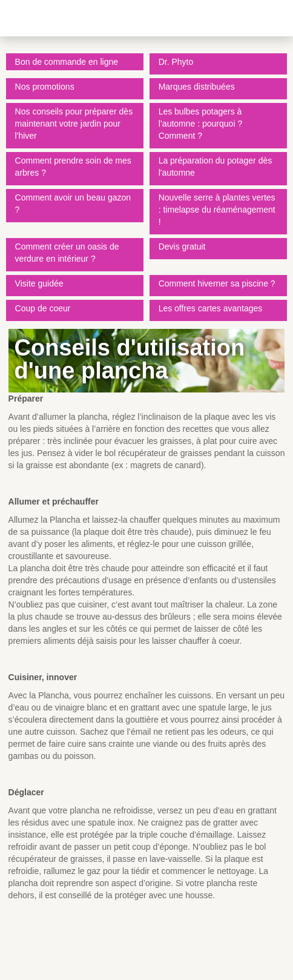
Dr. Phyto (176, 62)
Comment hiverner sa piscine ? (217, 283)
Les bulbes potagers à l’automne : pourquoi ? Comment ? (201, 124)
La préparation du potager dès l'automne (216, 167)
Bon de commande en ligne (67, 62)
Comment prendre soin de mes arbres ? (73, 167)
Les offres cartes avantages (211, 308)
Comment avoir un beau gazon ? (73, 204)
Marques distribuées (197, 87)
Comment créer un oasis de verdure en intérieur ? (67, 253)
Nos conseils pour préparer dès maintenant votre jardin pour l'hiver (74, 124)
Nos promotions (45, 87)
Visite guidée (39, 283)
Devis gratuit (182, 247)
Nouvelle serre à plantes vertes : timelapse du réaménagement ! (217, 210)
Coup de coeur (43, 308)
